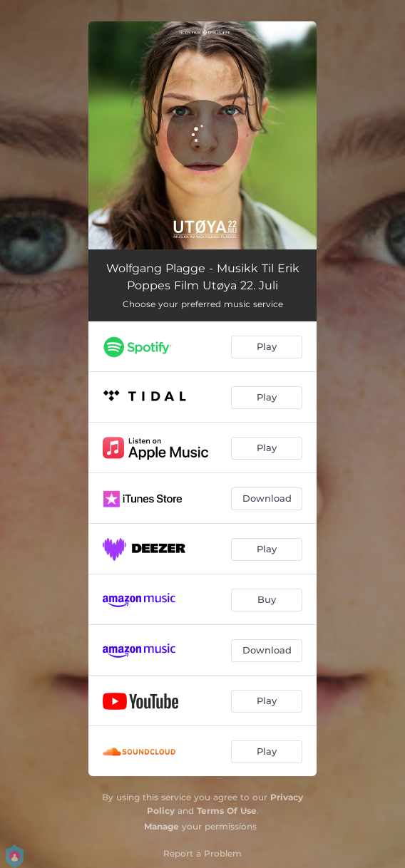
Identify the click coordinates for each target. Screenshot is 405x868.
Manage (162, 826)
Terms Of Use (227, 811)
